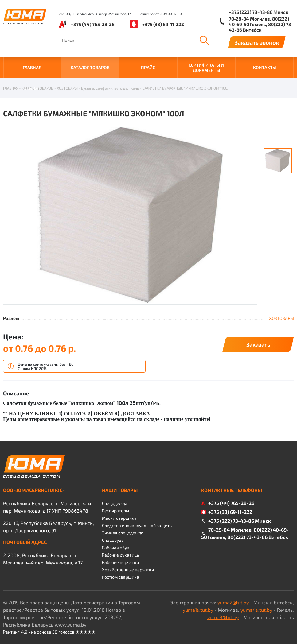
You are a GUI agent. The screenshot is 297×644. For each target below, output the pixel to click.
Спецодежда (115, 503)
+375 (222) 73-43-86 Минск (258, 12)
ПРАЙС (148, 67)
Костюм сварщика (121, 577)
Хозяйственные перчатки (128, 570)
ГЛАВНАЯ (32, 67)
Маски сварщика (119, 518)
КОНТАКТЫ (265, 67)
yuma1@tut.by (198, 610)
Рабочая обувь (117, 547)
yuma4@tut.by (256, 610)
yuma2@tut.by (233, 602)
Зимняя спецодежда (123, 533)
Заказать (258, 344)
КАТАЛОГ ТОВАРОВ (90, 67)
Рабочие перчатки (120, 562)
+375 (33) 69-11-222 (163, 24)
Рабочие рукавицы (121, 555)
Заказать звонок (257, 42)
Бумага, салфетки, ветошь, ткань (110, 88)
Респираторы (115, 511)
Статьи (32, 88)
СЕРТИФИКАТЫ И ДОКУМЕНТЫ (206, 68)
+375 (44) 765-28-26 (93, 24)
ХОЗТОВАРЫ (67, 88)
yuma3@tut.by (223, 617)
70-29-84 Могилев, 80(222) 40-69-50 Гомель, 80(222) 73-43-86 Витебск (261, 24)
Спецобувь (113, 540)
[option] (130, 215)
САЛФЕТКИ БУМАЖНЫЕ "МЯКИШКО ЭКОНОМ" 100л (186, 88)
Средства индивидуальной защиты (137, 525)
